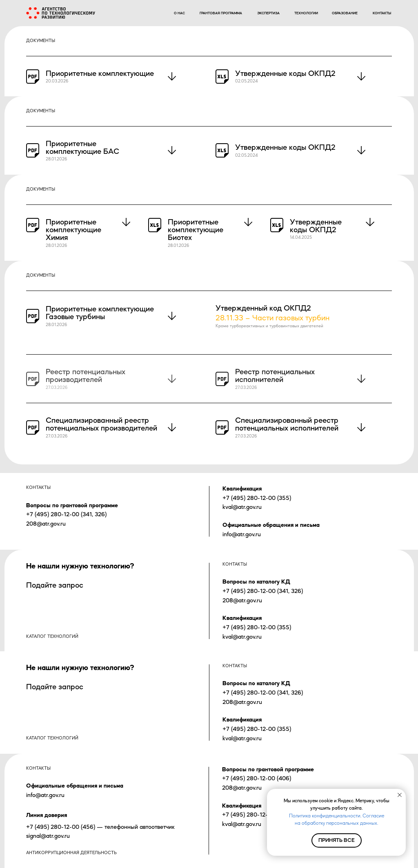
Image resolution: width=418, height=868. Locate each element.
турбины (90, 316)
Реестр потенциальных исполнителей (275, 375)
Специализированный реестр (97, 420)
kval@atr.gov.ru (242, 507)
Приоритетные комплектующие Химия (73, 230)
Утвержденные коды (271, 73)
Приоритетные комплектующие (100, 73)
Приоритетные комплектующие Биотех (196, 230)
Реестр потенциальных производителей (86, 375)
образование (345, 13)
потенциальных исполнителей (287, 428)
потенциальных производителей (101, 428)
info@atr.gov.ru (242, 534)
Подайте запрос (55, 585)
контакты (382, 13)
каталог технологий (52, 636)
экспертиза (268, 13)
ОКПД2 (322, 73)
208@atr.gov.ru (46, 523)
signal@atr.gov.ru (48, 836)
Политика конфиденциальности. (325, 816)
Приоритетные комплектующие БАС (82, 147)
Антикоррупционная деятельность (71, 853)
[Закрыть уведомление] (400, 795)
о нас (179, 13)
